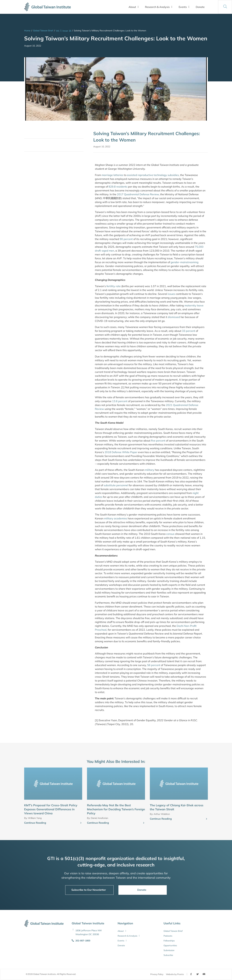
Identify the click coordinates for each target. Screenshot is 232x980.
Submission (169, 950)
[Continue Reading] (81, 823)
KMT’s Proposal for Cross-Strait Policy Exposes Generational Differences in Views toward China (51, 809)
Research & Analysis (159, 7)
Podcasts (168, 936)
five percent (158, 441)
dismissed (174, 317)
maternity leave (194, 305)
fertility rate (114, 286)
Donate (200, 7)
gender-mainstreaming (185, 262)
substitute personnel (116, 485)
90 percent (126, 239)
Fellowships (169, 941)
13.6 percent (120, 401)
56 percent (154, 665)
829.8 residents (118, 187)
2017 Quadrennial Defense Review (138, 194)
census (170, 534)
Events (184, 7)
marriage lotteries (112, 175)
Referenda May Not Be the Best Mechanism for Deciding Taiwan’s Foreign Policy (116, 809)
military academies (116, 518)
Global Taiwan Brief (43, 31)
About (134, 7)
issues (171, 294)
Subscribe (168, 955)
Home (27, 31)
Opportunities (170, 945)
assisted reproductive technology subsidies (153, 175)
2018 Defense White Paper (121, 452)
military (150, 470)
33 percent (189, 331)
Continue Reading (35, 823)
